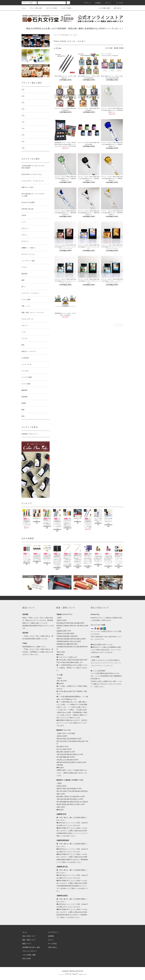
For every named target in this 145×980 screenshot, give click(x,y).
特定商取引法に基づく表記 (31, 947)
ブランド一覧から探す (35, 8)
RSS (24, 959)
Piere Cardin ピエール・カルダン (70, 35)
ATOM (29, 959)
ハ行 (59, 35)
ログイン (107, 3)
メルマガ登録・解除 (103, 8)
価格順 (116, 48)
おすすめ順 (109, 48)
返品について (27, 944)
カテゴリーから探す (50, 8)
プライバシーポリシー (30, 951)
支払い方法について (29, 936)
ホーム (24, 8)
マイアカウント (53, 932)
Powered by (72, 974)
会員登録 (97, 3)
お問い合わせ (116, 8)
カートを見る (52, 944)
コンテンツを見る (65, 8)
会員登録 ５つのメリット (30, 434)
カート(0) (118, 3)
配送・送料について (29, 940)
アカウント (86, 3)
